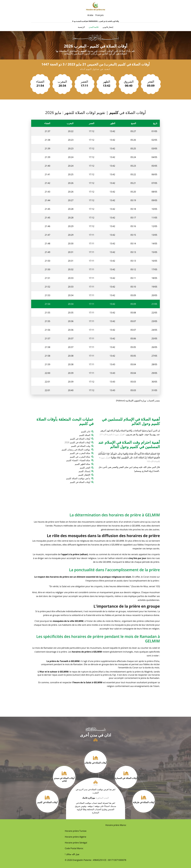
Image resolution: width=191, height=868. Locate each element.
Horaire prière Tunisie (76, 831)
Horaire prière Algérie (76, 837)
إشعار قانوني (108, 27)
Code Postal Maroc (74, 848)
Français (99, 15)
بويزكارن (91, 798)
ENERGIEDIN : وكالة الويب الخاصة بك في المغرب (104, 21)
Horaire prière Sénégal (76, 843)
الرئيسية (81, 27)
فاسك (85, 798)
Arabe (90, 15)
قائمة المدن (94, 27)
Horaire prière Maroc (116, 825)
